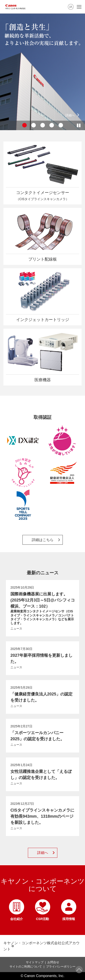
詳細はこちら (43, 540)
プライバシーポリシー (61, 967)
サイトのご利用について (26, 967)
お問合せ (53, 962)
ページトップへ (79, 970)
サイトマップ (35, 962)
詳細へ (70, 115)
